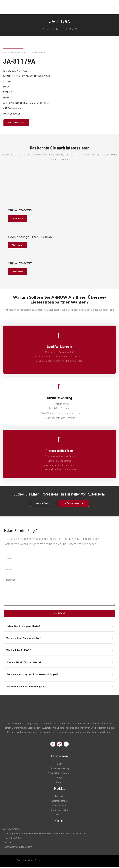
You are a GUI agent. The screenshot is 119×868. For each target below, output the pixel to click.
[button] (16, 124)
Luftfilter (60, 797)
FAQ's (60, 778)
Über (59, 765)
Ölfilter (59, 815)
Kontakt (60, 783)
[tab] (59, 627)
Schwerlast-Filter (60, 811)
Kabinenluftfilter (59, 802)
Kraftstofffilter (60, 806)
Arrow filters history (59, 769)
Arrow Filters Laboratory (59, 774)
